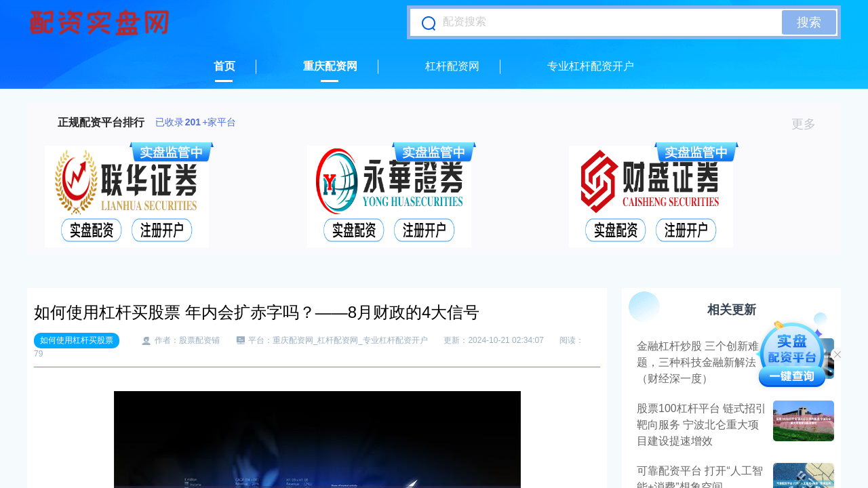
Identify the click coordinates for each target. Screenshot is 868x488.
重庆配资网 (330, 66)
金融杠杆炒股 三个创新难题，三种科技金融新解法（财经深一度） (698, 362)
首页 (224, 66)
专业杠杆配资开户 (591, 66)
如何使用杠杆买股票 (77, 340)
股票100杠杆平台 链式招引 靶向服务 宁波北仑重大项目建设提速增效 (702, 425)
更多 (809, 124)
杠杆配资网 (452, 66)
